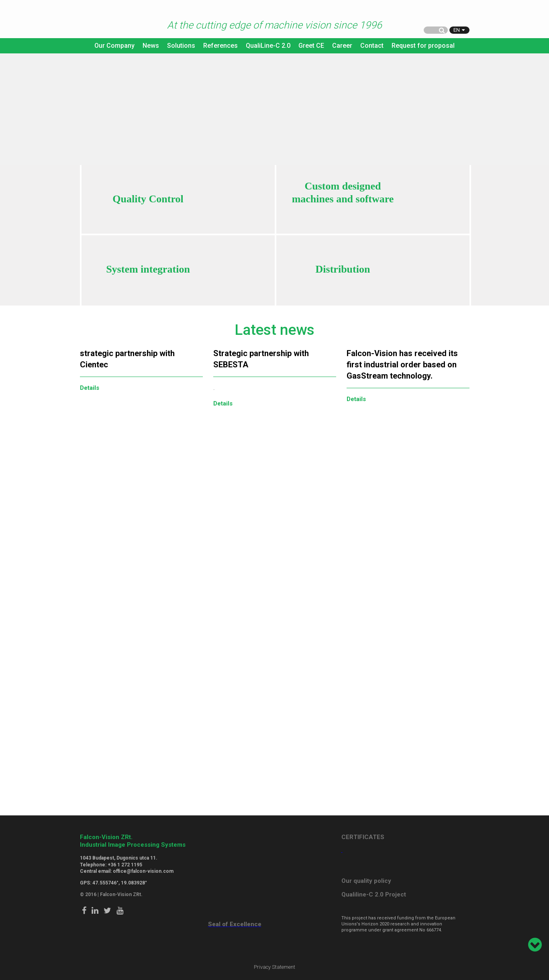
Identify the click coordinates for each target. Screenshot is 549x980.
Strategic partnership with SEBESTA (261, 359)
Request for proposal (423, 46)
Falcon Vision (96, 20)
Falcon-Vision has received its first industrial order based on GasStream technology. (402, 365)
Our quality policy (366, 881)
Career (342, 46)
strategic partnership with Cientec (127, 359)
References (220, 46)
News (151, 46)
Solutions (181, 46)
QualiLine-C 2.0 (268, 46)
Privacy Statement (274, 967)
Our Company (114, 46)
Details (90, 388)
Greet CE (311, 46)
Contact (372, 46)
